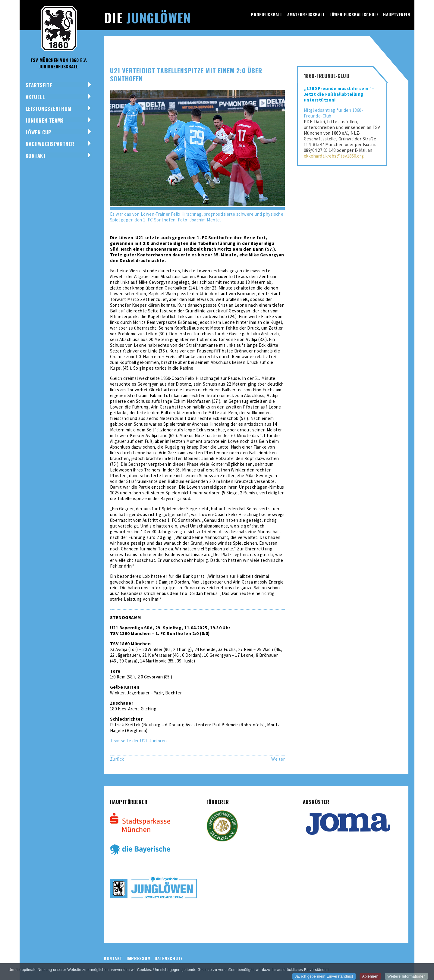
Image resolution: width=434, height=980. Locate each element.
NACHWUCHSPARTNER (50, 144)
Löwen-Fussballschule (354, 14)
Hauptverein (396, 14)
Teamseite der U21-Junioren (138, 741)
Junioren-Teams (45, 120)
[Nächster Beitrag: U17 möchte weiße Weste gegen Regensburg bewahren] (278, 759)
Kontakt (36, 156)
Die (147, 17)
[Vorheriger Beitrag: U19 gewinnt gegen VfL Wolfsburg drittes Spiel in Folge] (117, 759)
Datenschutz (169, 958)
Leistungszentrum (49, 109)
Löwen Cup (39, 132)
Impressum (138, 958)
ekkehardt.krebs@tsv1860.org (334, 156)
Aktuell (35, 97)
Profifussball (267, 14)
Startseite (39, 85)
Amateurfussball (306, 14)
